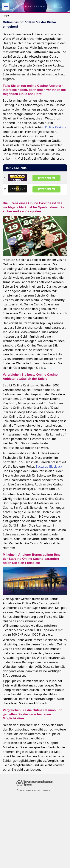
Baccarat (42, 467)
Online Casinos (55, 127)
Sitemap (47, 790)
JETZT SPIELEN (46, 178)
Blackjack (56, 467)
